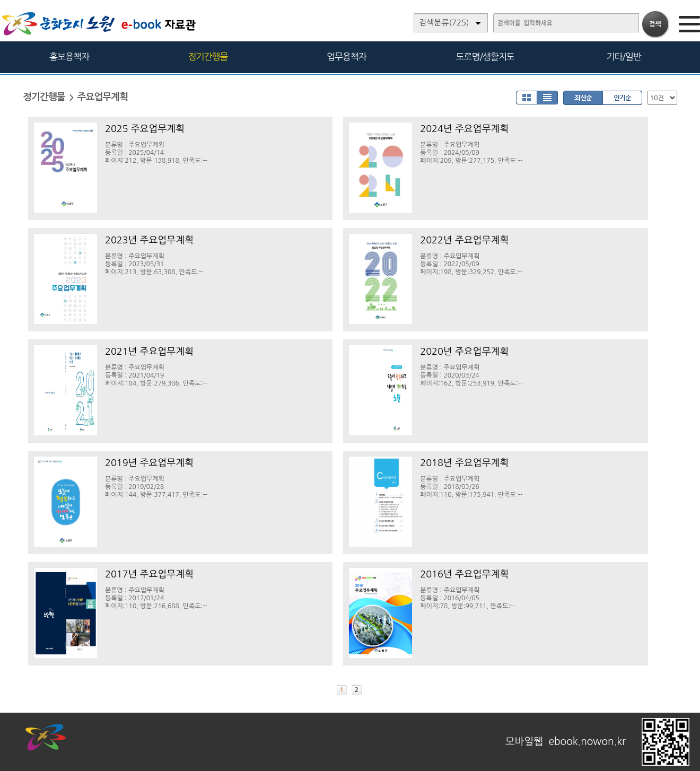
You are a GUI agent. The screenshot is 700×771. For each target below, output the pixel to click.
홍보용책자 (69, 56)
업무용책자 (347, 56)
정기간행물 (208, 56)
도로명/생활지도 (485, 56)
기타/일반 (623, 56)
